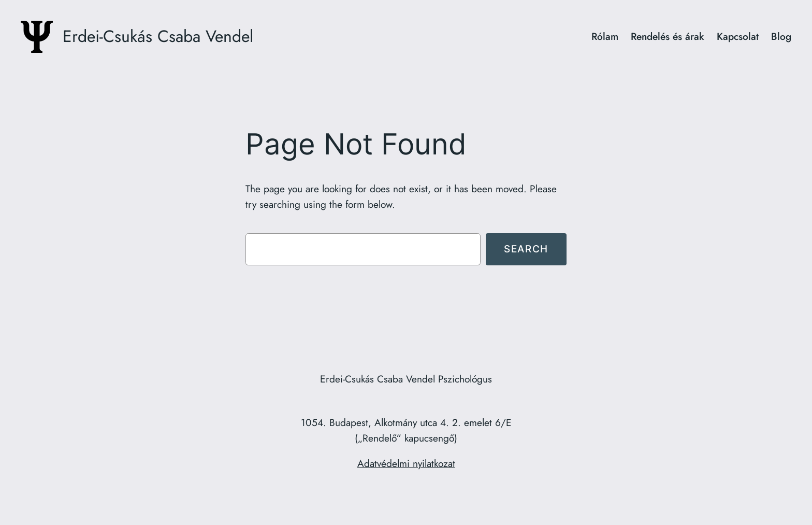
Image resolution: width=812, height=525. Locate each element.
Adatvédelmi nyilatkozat (406, 463)
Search (526, 249)
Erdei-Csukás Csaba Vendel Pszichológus (406, 379)
